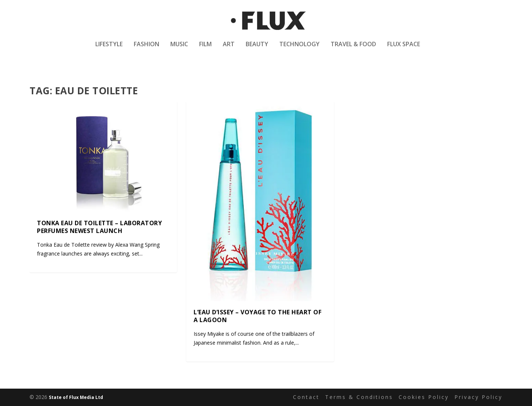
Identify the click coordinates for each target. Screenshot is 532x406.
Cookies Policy (424, 397)
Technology (299, 49)
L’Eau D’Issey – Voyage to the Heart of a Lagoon (258, 316)
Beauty (257, 49)
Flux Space (404, 49)
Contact (306, 397)
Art (229, 49)
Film (205, 49)
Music (179, 49)
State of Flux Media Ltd (76, 397)
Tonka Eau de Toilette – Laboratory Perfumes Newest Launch (99, 227)
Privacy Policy (478, 397)
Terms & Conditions (359, 397)
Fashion (146, 49)
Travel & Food (353, 49)
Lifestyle (109, 49)
